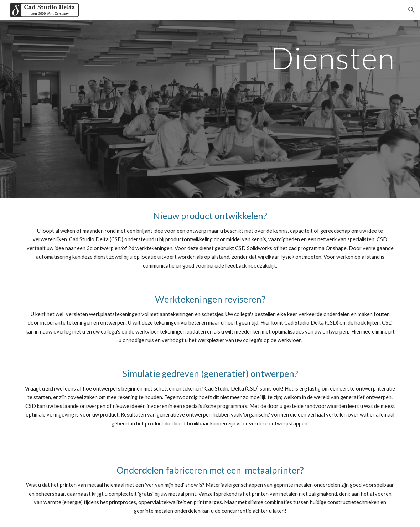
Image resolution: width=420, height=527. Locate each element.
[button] (411, 10)
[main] (210, 109)
